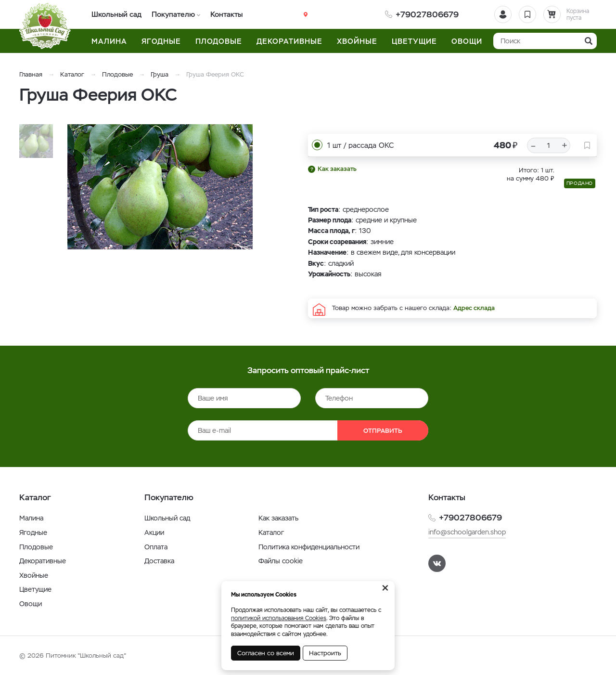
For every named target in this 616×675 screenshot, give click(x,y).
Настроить (325, 653)
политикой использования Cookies (279, 618)
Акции (154, 532)
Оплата (156, 547)
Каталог (72, 74)
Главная (31, 74)
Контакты (226, 14)
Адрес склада (474, 308)
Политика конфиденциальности (309, 547)
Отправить (383, 431)
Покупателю (173, 14)
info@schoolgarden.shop (467, 532)
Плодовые (117, 74)
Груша (160, 74)
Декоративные (43, 561)
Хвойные (34, 575)
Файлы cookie (281, 561)
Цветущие (35, 589)
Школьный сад (117, 14)
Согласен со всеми (266, 653)
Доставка (159, 561)
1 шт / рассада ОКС (360, 145)
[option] (166, 187)
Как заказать (337, 169)
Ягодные (33, 532)
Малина (31, 518)
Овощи (31, 604)
